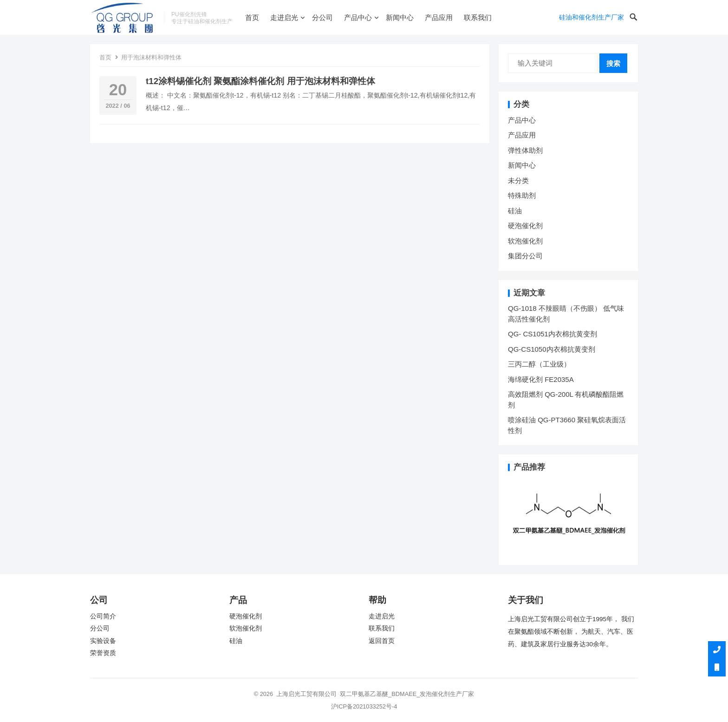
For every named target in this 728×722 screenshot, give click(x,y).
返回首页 (382, 641)
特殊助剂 (522, 195)
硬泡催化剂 (525, 226)
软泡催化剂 (525, 241)
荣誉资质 (103, 653)
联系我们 (478, 17)
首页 (252, 17)
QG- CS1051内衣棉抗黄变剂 (552, 334)
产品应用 (439, 17)
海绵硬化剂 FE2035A (541, 379)
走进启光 (284, 17)
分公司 (322, 17)
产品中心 (358, 17)
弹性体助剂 (525, 150)
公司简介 (103, 616)
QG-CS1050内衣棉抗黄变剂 (552, 349)
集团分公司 (525, 256)
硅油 (515, 211)
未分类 (518, 180)
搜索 (613, 63)
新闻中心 (400, 17)
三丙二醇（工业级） (539, 364)
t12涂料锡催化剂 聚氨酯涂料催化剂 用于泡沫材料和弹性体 (260, 81)
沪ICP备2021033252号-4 (364, 706)
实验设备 (103, 641)
